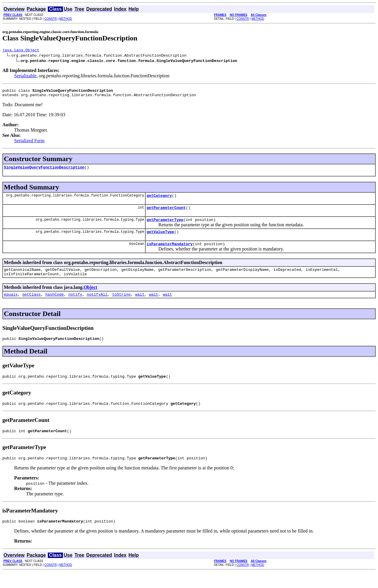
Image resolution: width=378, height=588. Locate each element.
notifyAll (97, 305)
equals (11, 305)
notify (75, 305)
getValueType (160, 239)
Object (90, 297)
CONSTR (50, 19)
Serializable (25, 77)
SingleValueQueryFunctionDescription (44, 171)
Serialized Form (29, 143)
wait (140, 305)
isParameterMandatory (170, 252)
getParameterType (165, 226)
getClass (31, 305)
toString (121, 305)
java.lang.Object (21, 51)
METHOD (66, 19)
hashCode (54, 305)
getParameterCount (166, 213)
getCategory (159, 200)
